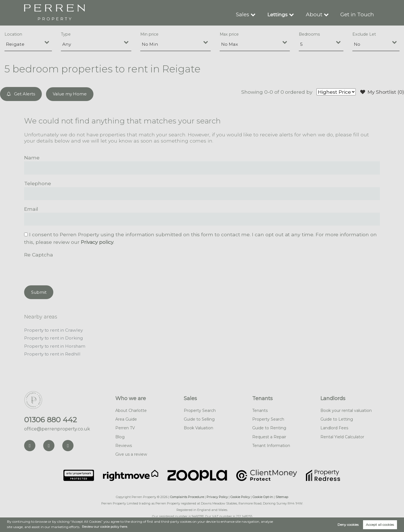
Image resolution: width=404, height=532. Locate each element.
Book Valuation (198, 427)
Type (66, 34)
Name (32, 157)
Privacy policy (98, 242)
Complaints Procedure (187, 496)
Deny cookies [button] (348, 525)
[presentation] (67, 269)
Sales (245, 14)
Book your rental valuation (346, 410)
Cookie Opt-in (263, 496)
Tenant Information (271, 444)
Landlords (333, 398)
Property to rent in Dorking (55, 337)
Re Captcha (38, 254)
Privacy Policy (217, 496)
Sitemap (282, 496)
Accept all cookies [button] (380, 525)
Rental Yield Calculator (342, 436)
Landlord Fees (334, 427)
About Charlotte (131, 410)
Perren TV (125, 427)
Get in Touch (358, 14)
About (316, 14)
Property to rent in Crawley (55, 330)
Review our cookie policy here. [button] (106, 527)
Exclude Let (364, 34)
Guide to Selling (199, 418)
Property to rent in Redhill (54, 353)
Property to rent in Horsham (56, 345)
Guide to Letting (337, 418)
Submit (39, 292)
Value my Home (70, 94)
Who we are (131, 398)
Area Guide (126, 418)
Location (13, 34)
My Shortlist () (382, 92)
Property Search (200, 410)
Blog (120, 436)
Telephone (38, 183)
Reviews (124, 444)
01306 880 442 (50, 419)
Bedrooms (309, 34)
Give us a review (131, 453)
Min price (149, 34)
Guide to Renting (269, 427)
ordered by (297, 92)
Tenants (262, 398)
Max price (229, 34)
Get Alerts (21, 94)
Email (31, 209)
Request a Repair (269, 436)
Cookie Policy (240, 496)
